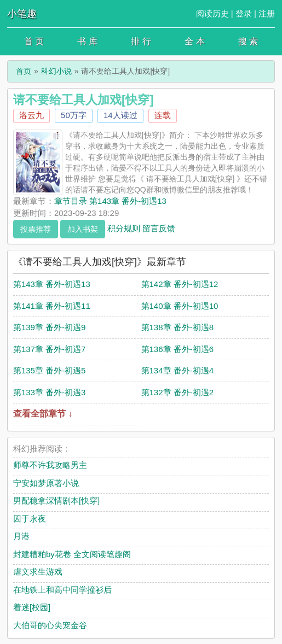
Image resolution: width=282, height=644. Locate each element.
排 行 (141, 41)
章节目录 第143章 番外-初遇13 (110, 201)
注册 (267, 13)
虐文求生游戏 (38, 572)
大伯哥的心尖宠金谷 (50, 625)
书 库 (87, 41)
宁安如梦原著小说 (46, 483)
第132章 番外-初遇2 (178, 392)
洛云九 (31, 115)
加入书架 (83, 229)
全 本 (194, 41)
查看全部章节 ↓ (43, 414)
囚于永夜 (30, 519)
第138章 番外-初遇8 (178, 327)
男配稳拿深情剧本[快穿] (56, 500)
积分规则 (124, 228)
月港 (21, 536)
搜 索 (248, 41)
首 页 (34, 41)
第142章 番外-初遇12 (180, 284)
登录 (244, 13)
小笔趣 (22, 14)
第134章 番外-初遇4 (178, 370)
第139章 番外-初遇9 (50, 327)
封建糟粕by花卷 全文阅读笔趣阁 (72, 554)
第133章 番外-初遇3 (50, 392)
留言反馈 (159, 228)
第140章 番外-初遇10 (180, 306)
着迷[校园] (32, 607)
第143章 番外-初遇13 (52, 284)
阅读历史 (212, 13)
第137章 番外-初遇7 (50, 349)
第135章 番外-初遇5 (50, 370)
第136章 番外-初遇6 (178, 349)
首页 (24, 71)
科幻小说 (56, 71)
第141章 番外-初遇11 (52, 306)
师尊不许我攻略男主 (50, 465)
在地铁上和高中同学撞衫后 (62, 590)
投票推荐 (36, 229)
